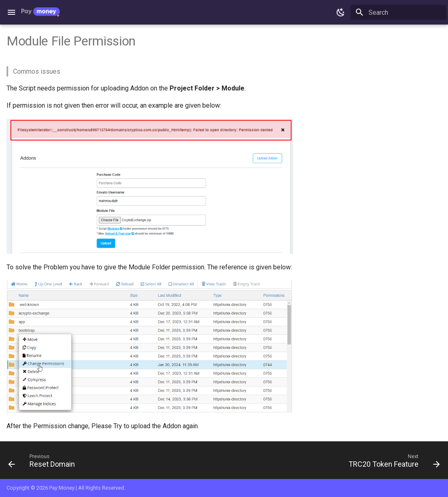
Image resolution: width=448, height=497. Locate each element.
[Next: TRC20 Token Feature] (392, 463)
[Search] (398, 12)
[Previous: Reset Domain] (44, 463)
